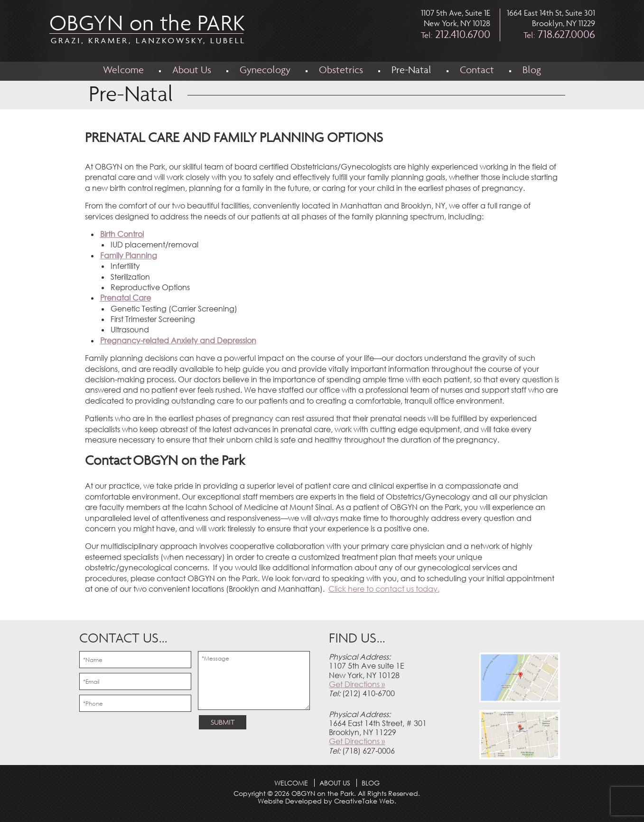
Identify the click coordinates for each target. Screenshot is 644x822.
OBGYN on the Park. (323, 793)
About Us (192, 71)
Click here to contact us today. (384, 589)
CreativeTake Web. (365, 801)
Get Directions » (357, 684)
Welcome (123, 71)
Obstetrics (341, 71)
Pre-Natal (411, 71)
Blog (532, 71)
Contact (477, 71)
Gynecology (265, 71)
